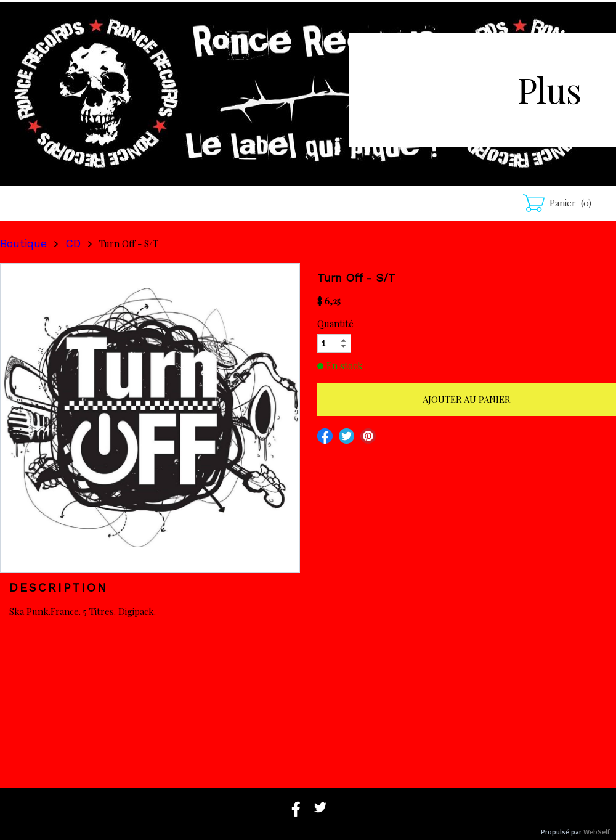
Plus (549, 89)
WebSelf (597, 832)
